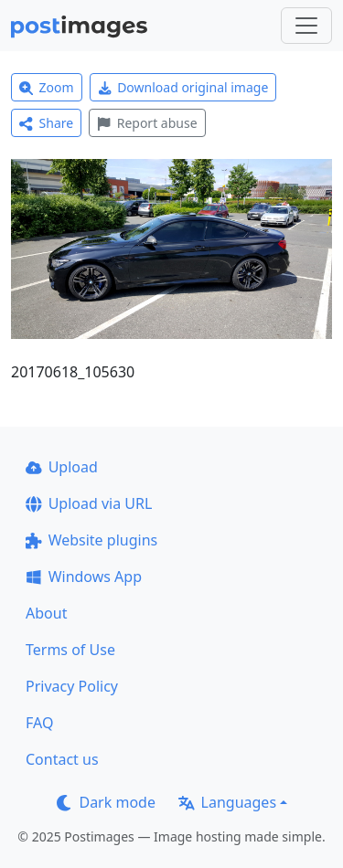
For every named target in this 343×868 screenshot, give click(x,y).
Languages (227, 802)
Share (46, 123)
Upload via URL (89, 503)
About (46, 613)
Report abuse (147, 123)
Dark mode (106, 802)
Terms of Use (70, 650)
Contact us (62, 759)
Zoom (47, 87)
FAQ (39, 723)
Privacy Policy (72, 686)
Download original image (183, 87)
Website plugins (91, 540)
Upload (62, 467)
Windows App (84, 577)
